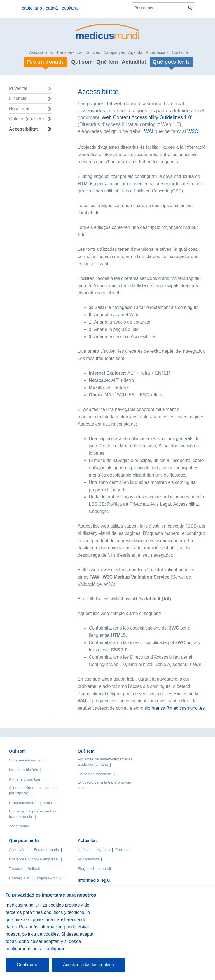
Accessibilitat (24, 129)
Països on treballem (95, 774)
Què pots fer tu (24, 840)
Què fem (107, 62)
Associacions (41, 52)
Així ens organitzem (26, 779)
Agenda (135, 52)
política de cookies (40, 934)
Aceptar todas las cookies (88, 965)
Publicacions (157, 52)
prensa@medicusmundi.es (178, 708)
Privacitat (18, 88)
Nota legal (19, 109)
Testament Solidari (25, 869)
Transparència (69, 52)
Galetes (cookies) (26, 119)
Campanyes (114, 52)
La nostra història (24, 770)
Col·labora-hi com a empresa (33, 859)
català (52, 8)
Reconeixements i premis (30, 803)
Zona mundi (19, 826)
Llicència (18, 98)
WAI (149, 131)
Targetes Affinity (48, 878)
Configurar (27, 965)
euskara (70, 8)
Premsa (122, 850)
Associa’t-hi (19, 850)
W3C (193, 131)
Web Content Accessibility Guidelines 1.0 (146, 117)
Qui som (82, 62)
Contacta (180, 52)
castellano (32, 8)
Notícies (93, 52)
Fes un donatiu (46, 850)
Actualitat (134, 62)
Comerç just (19, 878)
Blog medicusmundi (94, 869)
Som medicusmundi (26, 760)
